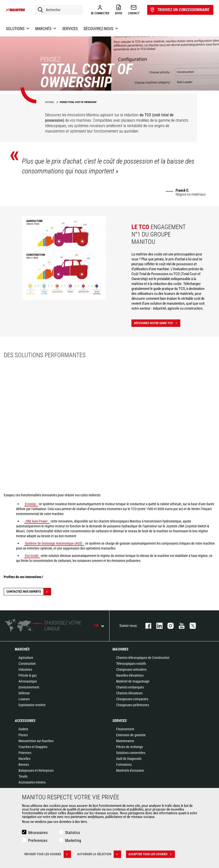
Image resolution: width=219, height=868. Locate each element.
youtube (179, 626)
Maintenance (125, 741)
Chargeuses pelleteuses (133, 705)
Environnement (29, 687)
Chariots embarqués (130, 687)
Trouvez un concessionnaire (179, 10)
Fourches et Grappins (33, 747)
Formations (124, 765)
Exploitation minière (32, 705)
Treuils (23, 776)
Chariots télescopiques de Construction (143, 658)
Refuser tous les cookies (48, 854)
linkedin (157, 626)
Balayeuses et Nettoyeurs (36, 770)
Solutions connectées (131, 753)
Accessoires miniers (32, 782)
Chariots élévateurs (129, 693)
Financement (125, 729)
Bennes (24, 765)
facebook (146, 626)
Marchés (22, 649)
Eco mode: (32, 556)
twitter (190, 626)
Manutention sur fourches (36, 741)
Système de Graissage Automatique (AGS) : (54, 543)
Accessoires (25, 721)
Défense (24, 693)
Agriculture (26, 658)
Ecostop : (31, 504)
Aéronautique (28, 681)
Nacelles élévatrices (130, 675)
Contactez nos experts (29, 592)
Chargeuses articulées (131, 669)
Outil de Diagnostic (129, 759)
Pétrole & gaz (28, 675)
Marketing (73, 841)
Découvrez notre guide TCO (157, 323)
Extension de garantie (131, 735)
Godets (23, 729)
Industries (25, 669)
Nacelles (24, 759)
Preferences (38, 841)
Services (120, 721)
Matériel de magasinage (133, 681)
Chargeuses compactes (132, 699)
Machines (120, 649)
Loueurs (24, 699)
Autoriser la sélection (99, 854)
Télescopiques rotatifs (131, 664)
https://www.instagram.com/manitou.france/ (168, 626)
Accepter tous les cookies (152, 854)
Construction (27, 664)
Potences (25, 753)
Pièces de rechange (130, 747)
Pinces (23, 735)
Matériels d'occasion (130, 770)
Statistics (73, 833)
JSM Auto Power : (37, 521)
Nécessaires (38, 833)
